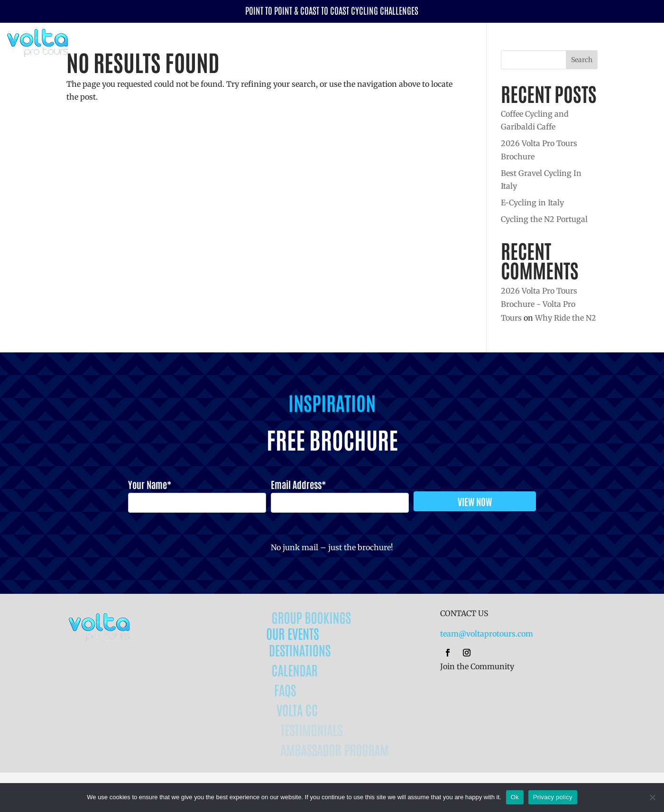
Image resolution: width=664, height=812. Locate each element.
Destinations (514, 42)
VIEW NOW (475, 501)
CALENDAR (306, 670)
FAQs (295, 690)
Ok (515, 797)
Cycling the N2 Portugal (544, 219)
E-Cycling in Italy (532, 203)
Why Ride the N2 (566, 318)
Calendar (428, 42)
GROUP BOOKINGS (323, 617)
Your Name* (150, 484)
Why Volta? (562, 42)
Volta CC (613, 42)
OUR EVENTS (307, 633)
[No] (652, 797)
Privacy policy (553, 797)
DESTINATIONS (313, 650)
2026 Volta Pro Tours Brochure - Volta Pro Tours (539, 304)
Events (464, 42)
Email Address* (298, 484)
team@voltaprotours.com (487, 634)
